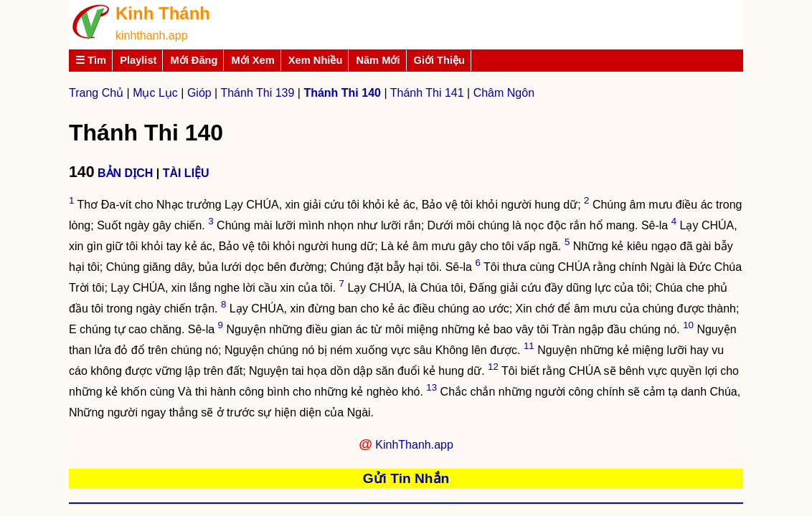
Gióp (199, 93)
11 (529, 346)
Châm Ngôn (504, 93)
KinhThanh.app (414, 445)
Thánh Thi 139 (257, 93)
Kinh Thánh (163, 13)
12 (493, 367)
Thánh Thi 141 (427, 93)
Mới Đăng (194, 60)
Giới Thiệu (440, 60)
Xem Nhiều (316, 60)
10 (688, 325)
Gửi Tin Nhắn (406, 478)
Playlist (138, 60)
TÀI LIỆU (186, 173)
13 (431, 387)
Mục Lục (155, 93)
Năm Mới (378, 60)
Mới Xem (252, 60)
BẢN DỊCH (125, 173)
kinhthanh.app (152, 35)
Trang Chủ (96, 93)
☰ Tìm (91, 60)
